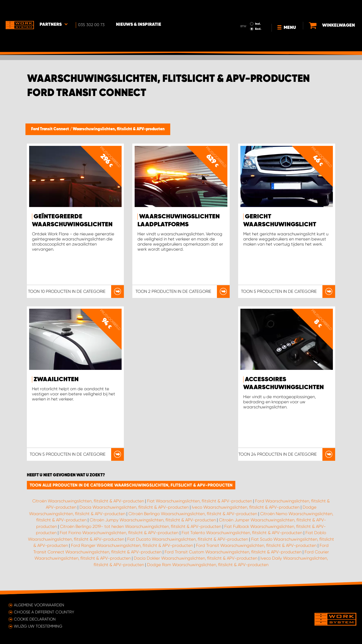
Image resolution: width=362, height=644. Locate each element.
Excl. (258, 13)
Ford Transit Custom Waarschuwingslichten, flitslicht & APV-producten (233, 552)
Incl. (258, 8)
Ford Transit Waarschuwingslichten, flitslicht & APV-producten (256, 545)
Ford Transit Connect (50, 129)
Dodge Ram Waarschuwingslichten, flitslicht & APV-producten (208, 565)
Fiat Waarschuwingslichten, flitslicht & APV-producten (200, 501)
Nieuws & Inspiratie (139, 9)
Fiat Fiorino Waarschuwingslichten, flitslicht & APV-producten (119, 533)
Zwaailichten (56, 379)
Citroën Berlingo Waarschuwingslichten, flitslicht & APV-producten (193, 514)
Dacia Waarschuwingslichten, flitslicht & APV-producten (134, 507)
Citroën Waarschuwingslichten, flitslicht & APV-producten (88, 501)
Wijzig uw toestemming (38, 626)
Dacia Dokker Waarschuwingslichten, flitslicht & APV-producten (196, 558)
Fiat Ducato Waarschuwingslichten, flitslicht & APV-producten (188, 539)
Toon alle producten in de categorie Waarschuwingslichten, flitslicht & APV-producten (131, 485)
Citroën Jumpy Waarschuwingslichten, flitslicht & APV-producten (153, 520)
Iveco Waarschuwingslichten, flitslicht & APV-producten (246, 507)
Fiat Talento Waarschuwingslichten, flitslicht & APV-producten (242, 533)
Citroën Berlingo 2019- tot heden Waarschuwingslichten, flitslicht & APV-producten (141, 526)
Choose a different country (44, 612)
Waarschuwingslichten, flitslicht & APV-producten (119, 129)
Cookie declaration (35, 619)
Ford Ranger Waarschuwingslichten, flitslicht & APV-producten (132, 545)
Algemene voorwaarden (39, 605)
